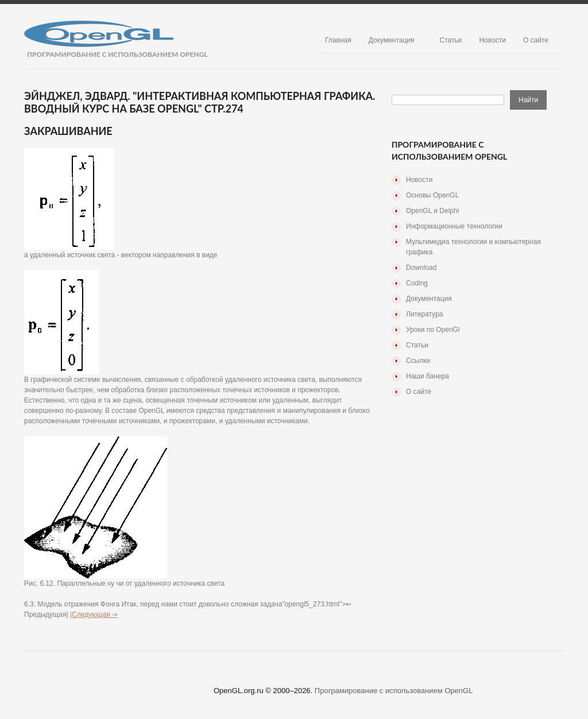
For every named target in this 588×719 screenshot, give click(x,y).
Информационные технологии (454, 226)
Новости (492, 40)
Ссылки (418, 361)
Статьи (451, 40)
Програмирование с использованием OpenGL (394, 691)
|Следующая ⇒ (94, 614)
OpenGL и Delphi (432, 211)
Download (421, 268)
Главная (338, 40)
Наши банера (428, 376)
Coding (417, 283)
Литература (425, 314)
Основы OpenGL (432, 195)
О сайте (536, 40)
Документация (392, 40)
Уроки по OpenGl (433, 330)
